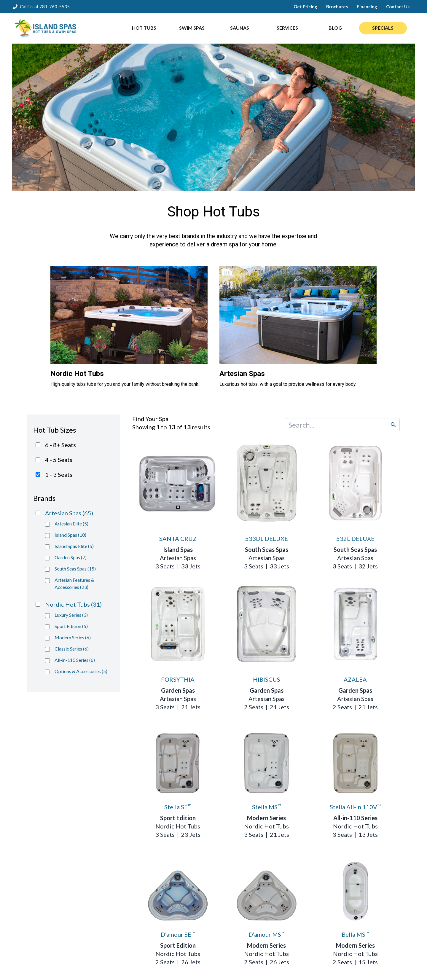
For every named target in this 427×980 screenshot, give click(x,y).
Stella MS (267, 807)
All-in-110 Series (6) (75, 660)
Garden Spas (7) (71, 557)
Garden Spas (178, 690)
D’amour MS (267, 934)
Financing (367, 7)
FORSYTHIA (178, 679)
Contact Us (398, 7)
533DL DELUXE (267, 538)
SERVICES (287, 28)
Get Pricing (305, 7)
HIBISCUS (267, 679)
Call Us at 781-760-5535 (45, 7)
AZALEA (355, 679)
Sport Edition (178, 818)
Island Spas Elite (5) (74, 546)
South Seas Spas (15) (75, 569)
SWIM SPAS (192, 28)
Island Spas (178, 549)
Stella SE (178, 807)
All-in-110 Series (355, 818)
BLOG (335, 28)
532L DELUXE (355, 538)
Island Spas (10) (70, 535)
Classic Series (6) (72, 649)
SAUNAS (240, 28)
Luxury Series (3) (71, 615)
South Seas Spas (267, 549)
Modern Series (266, 818)
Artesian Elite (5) (71, 524)
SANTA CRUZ (178, 538)
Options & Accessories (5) (81, 671)
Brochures (337, 7)
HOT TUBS (144, 28)
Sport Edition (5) (71, 626)
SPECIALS (383, 28)
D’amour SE (178, 934)
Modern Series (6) (73, 637)
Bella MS (355, 934)
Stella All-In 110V (355, 807)
